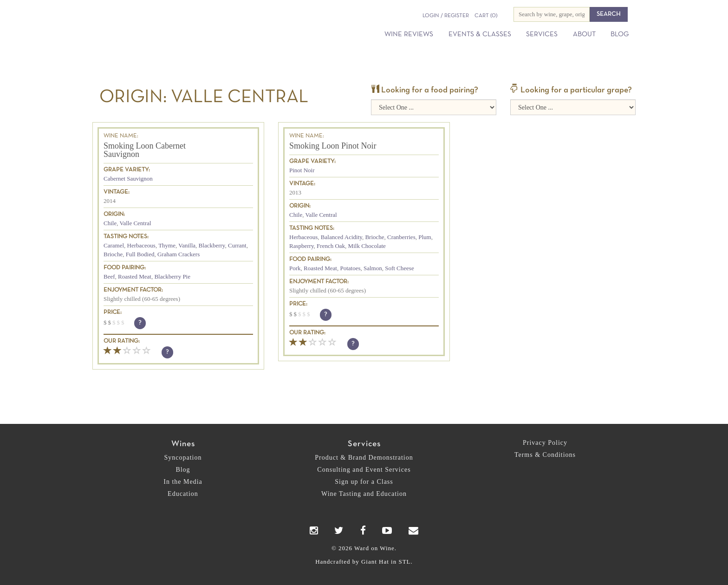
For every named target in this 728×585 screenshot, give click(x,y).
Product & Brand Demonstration (364, 458)
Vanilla (187, 245)
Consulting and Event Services (364, 470)
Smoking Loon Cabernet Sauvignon (145, 150)
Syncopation (183, 458)
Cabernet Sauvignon (128, 179)
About (584, 34)
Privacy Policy (545, 443)
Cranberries (401, 237)
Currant (237, 245)
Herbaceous (141, 245)
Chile (110, 223)
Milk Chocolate (367, 246)
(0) (486, 16)
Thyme (167, 245)
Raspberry (302, 246)
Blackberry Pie (172, 276)
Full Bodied (140, 254)
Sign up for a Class (364, 482)
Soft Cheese (399, 268)
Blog (620, 34)
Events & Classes (480, 34)
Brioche (113, 254)
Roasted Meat (135, 276)
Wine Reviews (409, 34)
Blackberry (212, 245)
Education (183, 494)
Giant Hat (375, 562)
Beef (109, 276)
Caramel (114, 245)
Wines (183, 444)
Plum (425, 237)
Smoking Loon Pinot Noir (333, 146)
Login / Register (446, 16)
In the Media (183, 482)
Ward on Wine (179, 23)
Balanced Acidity (341, 237)
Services (542, 34)
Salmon (373, 268)
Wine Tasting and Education (364, 494)
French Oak (331, 246)
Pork (295, 268)
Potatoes (350, 268)
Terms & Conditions (545, 455)
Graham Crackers (179, 254)
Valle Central (135, 223)
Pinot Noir (302, 170)
